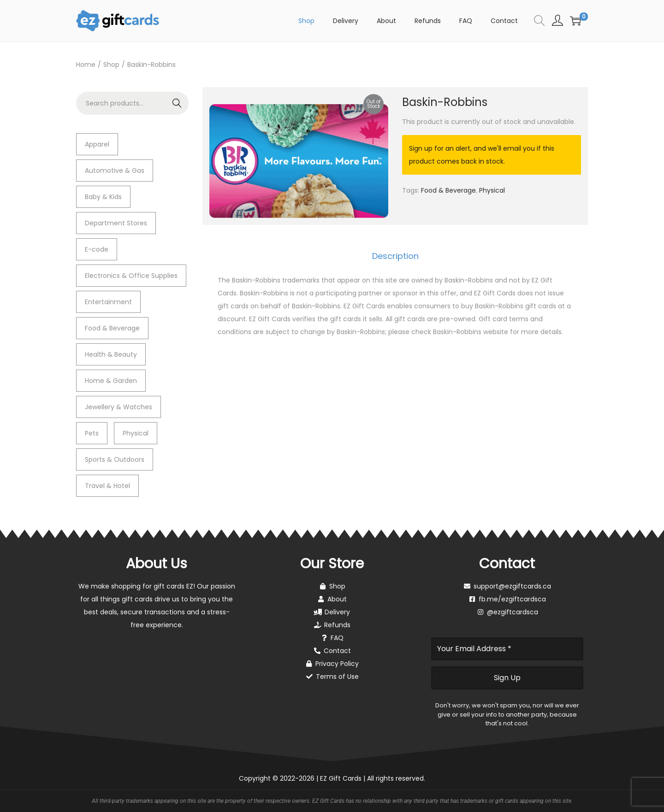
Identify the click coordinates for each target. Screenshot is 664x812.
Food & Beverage (448, 190)
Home (86, 65)
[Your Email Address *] (507, 649)
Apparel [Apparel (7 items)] (97, 144)
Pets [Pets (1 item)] (92, 433)
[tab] (395, 256)
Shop (111, 65)
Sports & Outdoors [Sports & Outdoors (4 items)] (115, 459)
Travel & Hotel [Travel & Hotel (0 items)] (107, 486)
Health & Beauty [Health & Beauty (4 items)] (111, 354)
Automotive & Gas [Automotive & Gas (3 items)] (115, 171)
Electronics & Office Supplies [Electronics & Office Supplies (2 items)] (131, 276)
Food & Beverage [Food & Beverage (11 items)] (112, 328)
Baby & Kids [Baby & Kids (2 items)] (103, 197)
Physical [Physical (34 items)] (136, 433)
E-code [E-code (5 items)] (97, 249)
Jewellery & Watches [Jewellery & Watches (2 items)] (119, 407)
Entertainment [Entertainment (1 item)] (108, 302)
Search (177, 103)
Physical (492, 190)
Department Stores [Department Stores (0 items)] (116, 223)
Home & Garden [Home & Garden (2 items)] (111, 381)
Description (395, 256)
